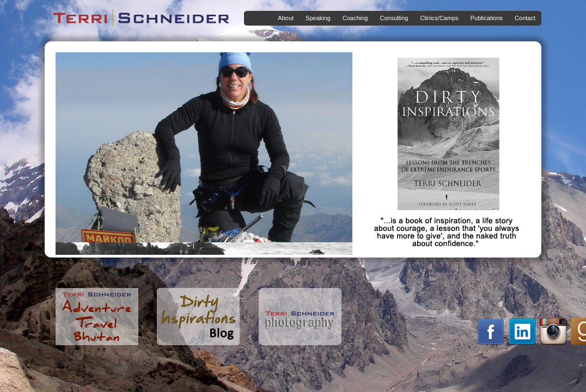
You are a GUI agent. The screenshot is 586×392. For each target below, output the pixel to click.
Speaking (316, 18)
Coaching (353, 18)
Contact (525, 18)
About (283, 18)
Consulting (392, 18)
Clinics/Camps (437, 18)
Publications (484, 18)
